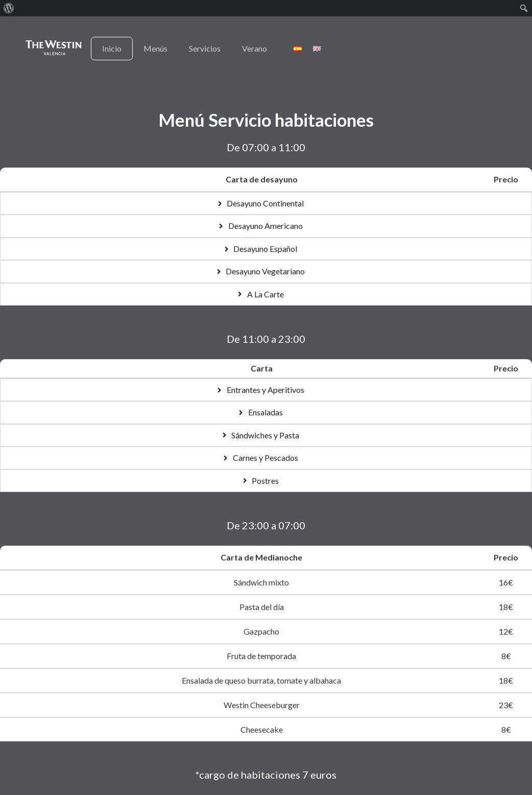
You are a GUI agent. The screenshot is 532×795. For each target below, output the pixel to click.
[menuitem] (9, 8)
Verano (255, 48)
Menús (155, 48)
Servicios (205, 48)
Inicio (112, 48)
